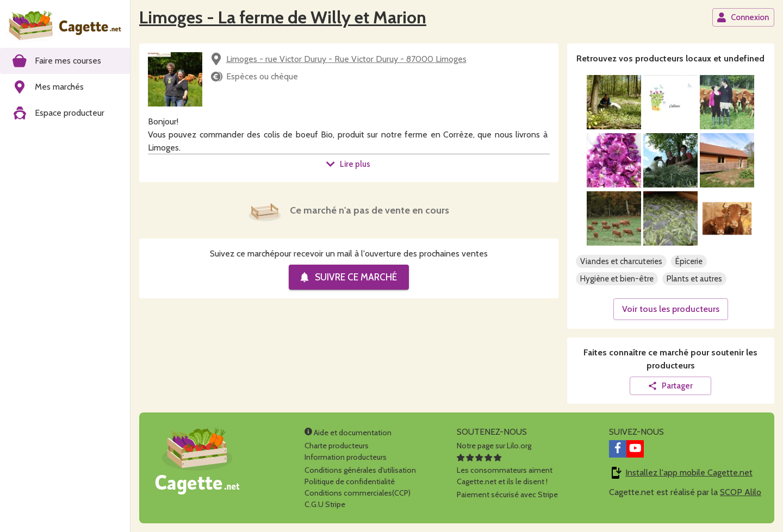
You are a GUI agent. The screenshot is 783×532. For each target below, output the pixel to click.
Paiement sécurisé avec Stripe (507, 495)
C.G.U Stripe (325, 504)
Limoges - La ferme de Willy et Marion (283, 17)
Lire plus (348, 164)
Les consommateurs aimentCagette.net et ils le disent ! (505, 470)
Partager (670, 386)
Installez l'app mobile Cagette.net (689, 472)
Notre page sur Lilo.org (494, 446)
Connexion (743, 17)
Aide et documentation (348, 433)
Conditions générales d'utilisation (360, 470)
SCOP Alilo (741, 492)
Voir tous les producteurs (671, 309)
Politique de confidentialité (350, 481)
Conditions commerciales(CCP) (358, 493)
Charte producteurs (337, 446)
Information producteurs (346, 457)
